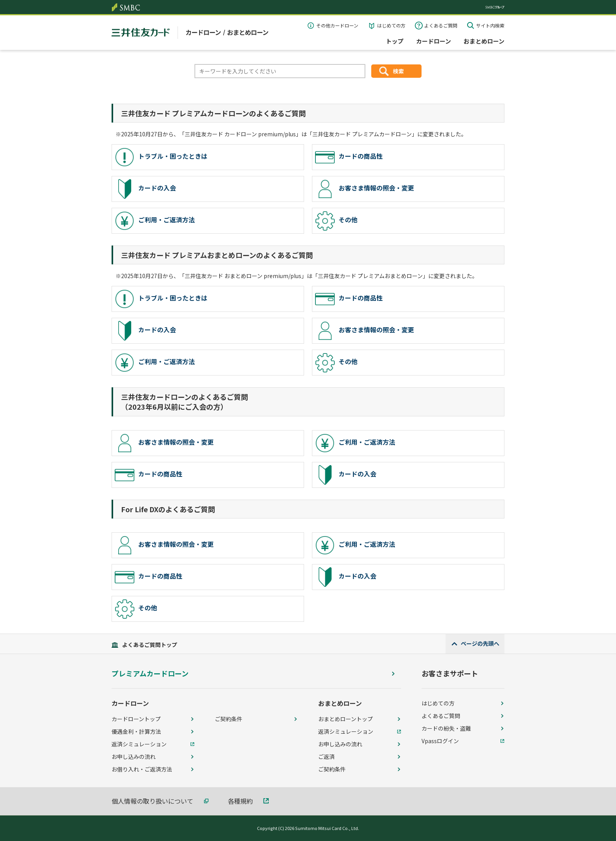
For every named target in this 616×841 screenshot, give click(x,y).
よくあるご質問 (441, 25)
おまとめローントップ (346, 719)
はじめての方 (391, 25)
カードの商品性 (349, 157)
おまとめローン (484, 41)
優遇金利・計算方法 (136, 731)
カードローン (434, 41)
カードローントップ (136, 719)
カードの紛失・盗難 (446, 728)
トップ (395, 41)
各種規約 (240, 801)
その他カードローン (337, 25)
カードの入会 (145, 189)
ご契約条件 (229, 719)
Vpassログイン (440, 741)
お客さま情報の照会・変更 (365, 189)
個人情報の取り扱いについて (152, 801)
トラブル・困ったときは (161, 157)
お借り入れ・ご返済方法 (142, 769)
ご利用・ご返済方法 (155, 221)
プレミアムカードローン (150, 673)
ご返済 (326, 757)
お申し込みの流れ (134, 757)
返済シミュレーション (139, 744)
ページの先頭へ (480, 643)
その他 (336, 221)
